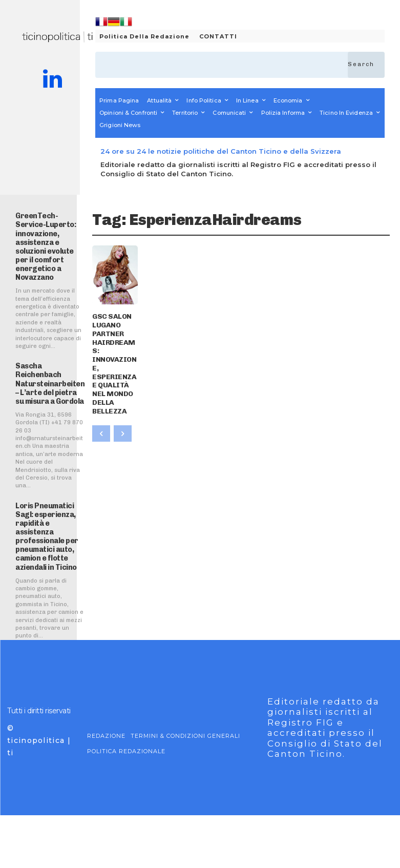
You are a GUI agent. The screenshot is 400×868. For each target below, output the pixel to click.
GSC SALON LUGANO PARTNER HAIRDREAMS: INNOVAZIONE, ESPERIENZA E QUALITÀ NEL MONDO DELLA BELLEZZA (112, 343)
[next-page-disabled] (123, 391)
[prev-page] (101, 391)
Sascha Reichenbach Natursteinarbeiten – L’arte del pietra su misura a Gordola (47, 389)
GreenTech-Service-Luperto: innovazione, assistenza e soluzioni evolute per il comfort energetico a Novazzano (43, 244)
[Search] (366, 65)
